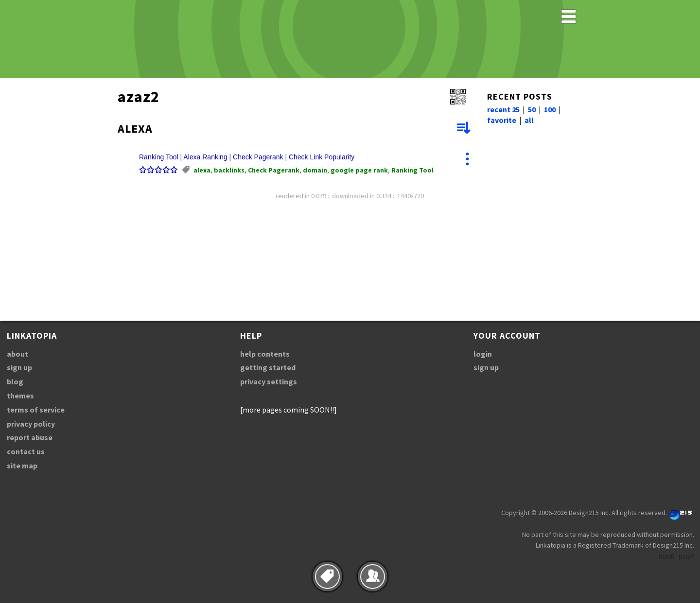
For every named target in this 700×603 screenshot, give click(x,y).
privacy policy (31, 424)
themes (20, 396)
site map (22, 465)
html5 (666, 557)
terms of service (36, 410)
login (483, 354)
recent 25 (503, 109)
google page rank (359, 170)
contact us (26, 451)
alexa (202, 170)
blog (15, 381)
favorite (502, 120)
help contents (265, 354)
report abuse (30, 437)
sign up (19, 367)
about (17, 354)
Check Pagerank (274, 170)
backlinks (229, 170)
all (529, 120)
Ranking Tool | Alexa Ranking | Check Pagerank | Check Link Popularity (247, 157)
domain (315, 170)
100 (550, 109)
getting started (268, 367)
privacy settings (269, 381)
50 (532, 109)
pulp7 (686, 557)
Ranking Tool (412, 170)
